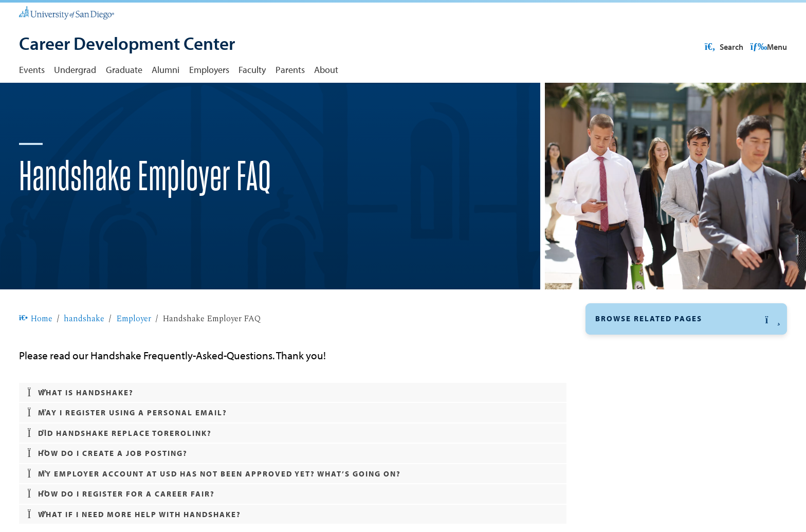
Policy (611, 400)
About (326, 69)
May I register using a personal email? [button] (127, 446)
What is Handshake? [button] (80, 426)
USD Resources (704, 47)
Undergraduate (625, 442)
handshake (84, 352)
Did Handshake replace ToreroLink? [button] (120, 466)
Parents (290, 69)
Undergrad (75, 69)
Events (32, 69)
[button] (686, 352)
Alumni (166, 69)
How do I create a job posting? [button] (107, 487)
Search (767, 47)
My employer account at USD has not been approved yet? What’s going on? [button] (214, 507)
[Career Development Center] (127, 45)
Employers (209, 69)
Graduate (124, 69)
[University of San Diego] (67, 13)
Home (36, 352)
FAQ (608, 419)
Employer (134, 352)
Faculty (252, 69)
